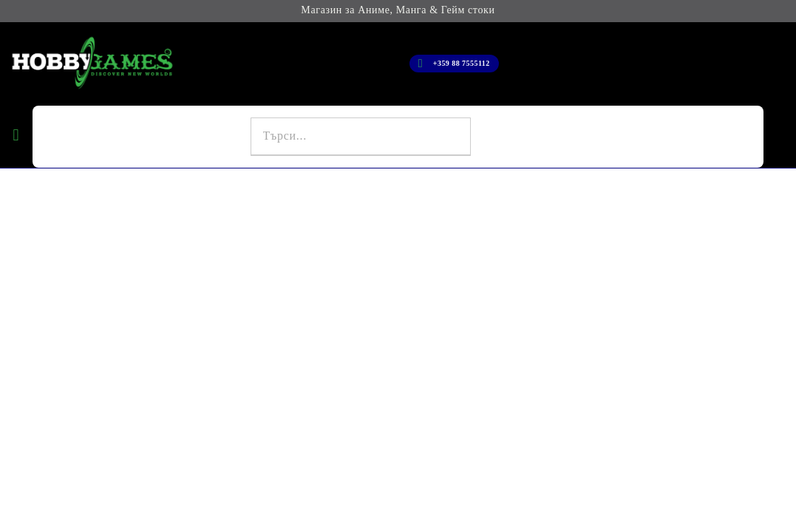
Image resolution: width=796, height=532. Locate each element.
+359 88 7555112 (462, 63)
